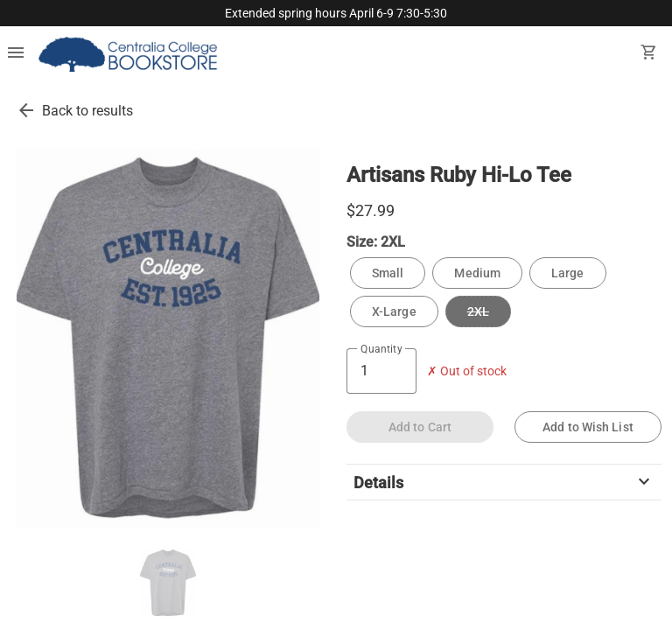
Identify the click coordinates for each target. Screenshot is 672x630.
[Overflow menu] (16, 54)
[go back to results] (26, 110)
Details (504, 482)
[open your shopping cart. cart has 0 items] (649, 54)
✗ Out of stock (467, 371)
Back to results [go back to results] (87, 111)
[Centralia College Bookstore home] (130, 54)
